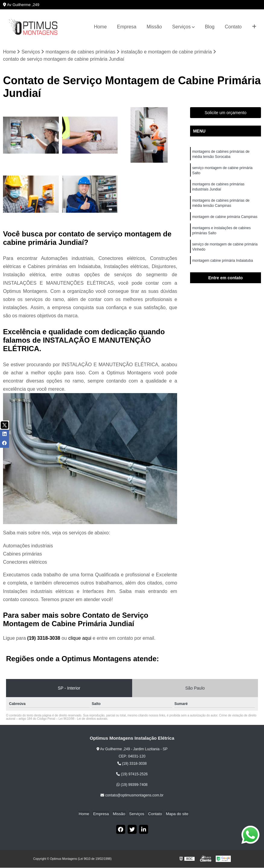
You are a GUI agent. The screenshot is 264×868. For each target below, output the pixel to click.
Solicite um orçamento (226, 113)
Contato (233, 27)
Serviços (181, 27)
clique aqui (80, 638)
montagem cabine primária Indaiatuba (223, 265)
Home (100, 27)
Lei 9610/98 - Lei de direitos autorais (83, 719)
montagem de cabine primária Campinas (225, 219)
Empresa (127, 27)
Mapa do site (175, 814)
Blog (210, 27)
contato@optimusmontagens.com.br (132, 795)
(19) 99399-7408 (132, 785)
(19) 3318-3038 (44, 638)
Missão (154, 27)
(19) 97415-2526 (132, 774)
